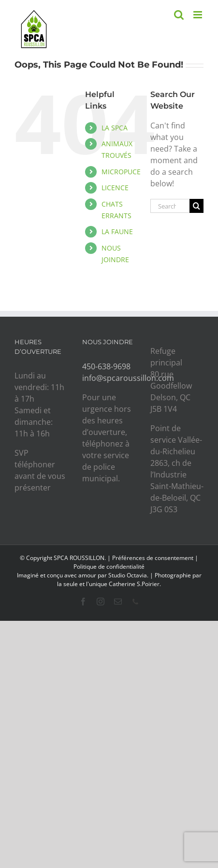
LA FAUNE (117, 231)
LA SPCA (115, 128)
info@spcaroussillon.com (128, 378)
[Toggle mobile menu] (198, 15)
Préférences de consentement (153, 558)
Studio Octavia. (129, 575)
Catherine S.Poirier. (135, 584)
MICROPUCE (121, 172)
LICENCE (115, 188)
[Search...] (170, 206)
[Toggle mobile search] (179, 15)
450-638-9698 (106, 366)
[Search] (196, 206)
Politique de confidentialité (109, 567)
